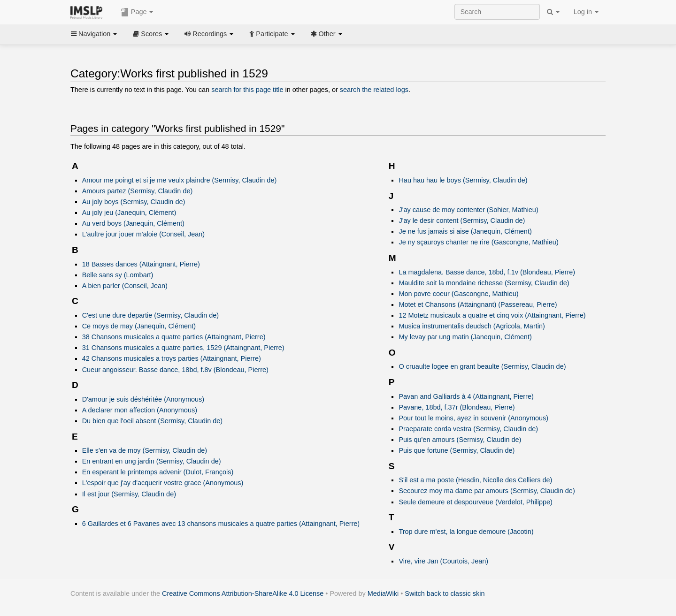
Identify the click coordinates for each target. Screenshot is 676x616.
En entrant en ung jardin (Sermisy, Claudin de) (152, 461)
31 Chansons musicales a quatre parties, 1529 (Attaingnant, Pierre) (183, 348)
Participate (272, 34)
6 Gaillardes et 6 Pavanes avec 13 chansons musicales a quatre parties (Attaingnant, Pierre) (221, 524)
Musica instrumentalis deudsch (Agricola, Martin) (472, 326)
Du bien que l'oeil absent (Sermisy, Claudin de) (152, 421)
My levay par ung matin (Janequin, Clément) (465, 337)
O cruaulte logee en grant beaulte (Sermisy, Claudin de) (482, 366)
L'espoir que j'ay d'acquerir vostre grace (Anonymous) (163, 483)
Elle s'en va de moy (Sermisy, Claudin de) (145, 450)
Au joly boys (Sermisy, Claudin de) (134, 202)
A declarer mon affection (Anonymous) (140, 410)
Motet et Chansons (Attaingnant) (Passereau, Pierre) (478, 304)
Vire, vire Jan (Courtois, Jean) (443, 561)
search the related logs (374, 90)
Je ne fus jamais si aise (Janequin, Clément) (465, 231)
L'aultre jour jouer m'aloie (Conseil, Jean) (144, 234)
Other (326, 34)
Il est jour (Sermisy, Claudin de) (129, 494)
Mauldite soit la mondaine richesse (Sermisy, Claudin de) (484, 283)
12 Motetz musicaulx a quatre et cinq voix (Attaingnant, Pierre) (492, 315)
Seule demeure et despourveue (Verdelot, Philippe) (475, 502)
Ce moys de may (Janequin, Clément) (139, 326)
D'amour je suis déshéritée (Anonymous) (143, 399)
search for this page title (247, 90)
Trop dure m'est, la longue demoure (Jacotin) (466, 532)
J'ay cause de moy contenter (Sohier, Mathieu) (468, 210)
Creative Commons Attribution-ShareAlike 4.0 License (243, 593)
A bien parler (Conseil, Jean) (125, 286)
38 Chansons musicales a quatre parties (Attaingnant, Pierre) (174, 337)
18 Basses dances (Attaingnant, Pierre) (141, 264)
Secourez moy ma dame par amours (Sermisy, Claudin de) (487, 491)
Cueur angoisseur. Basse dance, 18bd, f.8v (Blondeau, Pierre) (175, 370)
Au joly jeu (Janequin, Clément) (129, 213)
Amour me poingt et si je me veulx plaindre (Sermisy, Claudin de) (180, 180)
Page (137, 12)
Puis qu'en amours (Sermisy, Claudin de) (460, 440)
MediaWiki (383, 593)
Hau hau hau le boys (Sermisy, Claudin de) (463, 180)
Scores (151, 34)
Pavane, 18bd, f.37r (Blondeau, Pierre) (457, 407)
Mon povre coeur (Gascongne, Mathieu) (458, 294)
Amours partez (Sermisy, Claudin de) (138, 191)
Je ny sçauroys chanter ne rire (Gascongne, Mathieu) (478, 242)
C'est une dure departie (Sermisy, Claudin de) (150, 315)
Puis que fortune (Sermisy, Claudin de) (457, 450)
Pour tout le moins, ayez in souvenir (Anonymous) (473, 418)
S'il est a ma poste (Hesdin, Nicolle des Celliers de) (475, 480)
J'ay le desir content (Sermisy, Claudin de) (462, 221)
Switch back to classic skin (445, 593)
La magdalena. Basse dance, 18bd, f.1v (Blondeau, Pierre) (487, 272)
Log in (586, 12)
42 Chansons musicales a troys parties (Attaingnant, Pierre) (172, 358)
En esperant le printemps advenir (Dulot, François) (158, 472)
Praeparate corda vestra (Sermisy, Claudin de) (468, 429)
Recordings (209, 34)
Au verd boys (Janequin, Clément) (133, 223)
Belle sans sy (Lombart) (118, 275)
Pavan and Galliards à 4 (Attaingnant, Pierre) (466, 396)
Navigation (94, 34)
